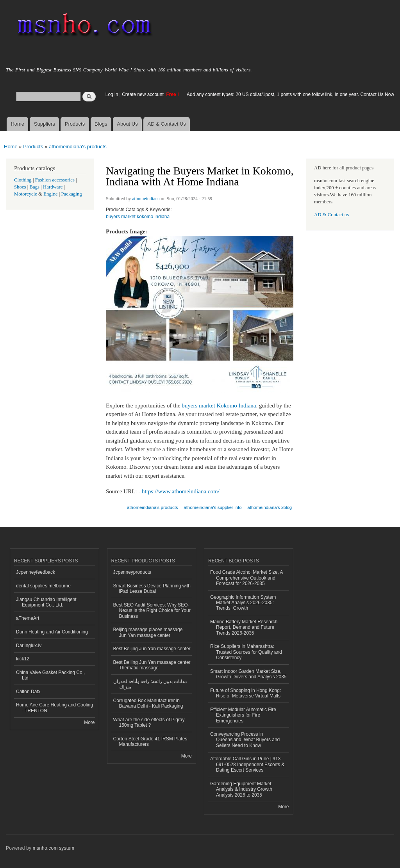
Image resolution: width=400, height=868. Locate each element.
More (89, 722)
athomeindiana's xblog (270, 507)
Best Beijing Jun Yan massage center (152, 649)
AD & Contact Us (167, 124)
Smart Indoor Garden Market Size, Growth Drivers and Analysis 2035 (248, 674)
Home (17, 124)
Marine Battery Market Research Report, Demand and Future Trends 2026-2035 (244, 627)
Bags (35, 187)
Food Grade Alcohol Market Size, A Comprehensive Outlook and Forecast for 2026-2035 (247, 578)
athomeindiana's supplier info (212, 507)
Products (75, 124)
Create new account (143, 94)
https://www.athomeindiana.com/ (181, 491)
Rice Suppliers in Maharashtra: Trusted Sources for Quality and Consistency (246, 652)
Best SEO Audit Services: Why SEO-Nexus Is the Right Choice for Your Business (152, 611)
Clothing (23, 180)
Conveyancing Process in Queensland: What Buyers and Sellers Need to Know (245, 740)
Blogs (101, 124)
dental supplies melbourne (43, 586)
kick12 (23, 659)
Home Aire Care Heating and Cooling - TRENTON (54, 708)
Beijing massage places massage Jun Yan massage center (148, 632)
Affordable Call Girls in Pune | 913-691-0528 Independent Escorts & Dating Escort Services (247, 764)
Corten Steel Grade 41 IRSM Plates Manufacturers (150, 742)
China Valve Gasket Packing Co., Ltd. (50, 675)
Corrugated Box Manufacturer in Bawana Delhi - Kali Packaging (148, 703)
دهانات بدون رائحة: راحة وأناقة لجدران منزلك (150, 684)
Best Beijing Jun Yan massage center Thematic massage (152, 665)
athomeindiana (146, 199)
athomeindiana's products (78, 147)
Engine (50, 194)
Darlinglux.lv (29, 646)
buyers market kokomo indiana (138, 217)
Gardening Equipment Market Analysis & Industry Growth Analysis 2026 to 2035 (241, 789)
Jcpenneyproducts (132, 572)
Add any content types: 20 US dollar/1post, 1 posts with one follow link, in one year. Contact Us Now (290, 94)
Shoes (20, 187)
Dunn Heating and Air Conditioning (52, 632)
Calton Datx (28, 692)
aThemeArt (28, 618)
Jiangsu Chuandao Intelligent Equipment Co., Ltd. (46, 602)
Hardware (53, 187)
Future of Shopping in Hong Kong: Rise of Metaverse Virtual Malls (246, 693)
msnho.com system (54, 848)
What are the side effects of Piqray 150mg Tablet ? (149, 722)
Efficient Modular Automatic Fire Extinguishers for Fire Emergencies (243, 715)
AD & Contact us (331, 215)
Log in (112, 94)
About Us (127, 124)
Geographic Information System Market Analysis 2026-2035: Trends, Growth (243, 603)
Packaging (71, 194)
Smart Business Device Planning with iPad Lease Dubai (152, 589)
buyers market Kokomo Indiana (219, 406)
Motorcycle (26, 194)
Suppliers (45, 124)
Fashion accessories (55, 180)
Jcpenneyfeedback (36, 572)
